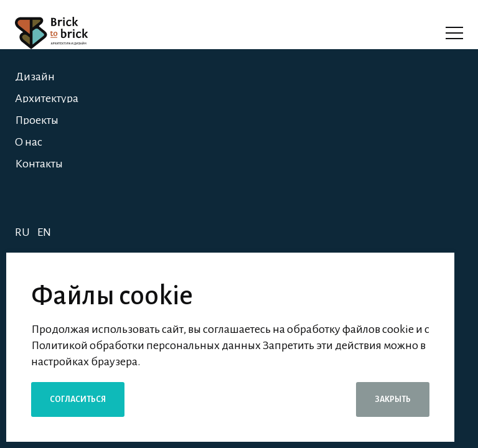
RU (22, 232)
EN (44, 232)
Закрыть (393, 399)
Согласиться (78, 399)
